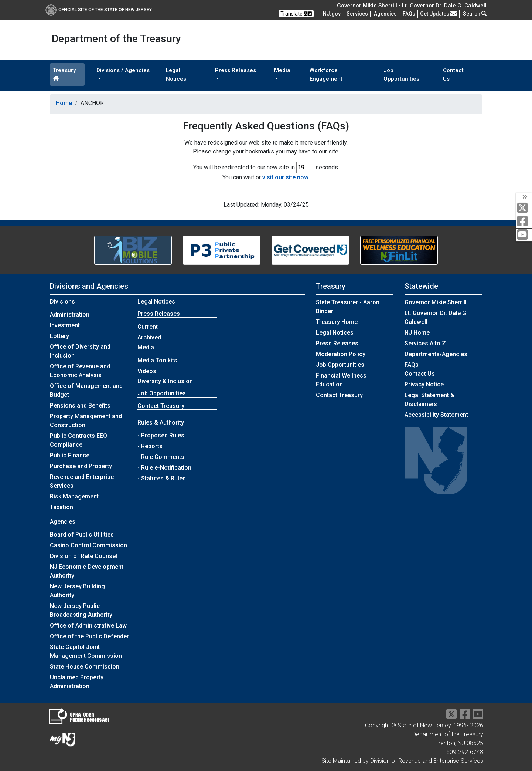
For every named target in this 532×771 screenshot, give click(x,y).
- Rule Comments (161, 457)
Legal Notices (176, 75)
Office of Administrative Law (88, 625)
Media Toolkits (157, 360)
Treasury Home (337, 322)
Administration (70, 315)
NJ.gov (332, 14)
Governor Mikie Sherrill (436, 302)
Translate (296, 14)
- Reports (150, 446)
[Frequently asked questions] (409, 14)
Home (64, 103)
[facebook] (524, 222)
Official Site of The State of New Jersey (99, 10)
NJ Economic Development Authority (87, 571)
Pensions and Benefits (80, 405)
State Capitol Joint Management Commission (86, 651)
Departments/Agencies (436, 354)
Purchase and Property (81, 466)
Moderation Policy (341, 354)
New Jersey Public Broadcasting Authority (81, 610)
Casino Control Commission (88, 545)
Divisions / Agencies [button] (123, 70)
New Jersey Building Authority (77, 591)
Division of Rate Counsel (83, 556)
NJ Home (417, 333)
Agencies (385, 14)
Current (148, 327)
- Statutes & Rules (162, 478)
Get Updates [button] (439, 14)
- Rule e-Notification (164, 468)
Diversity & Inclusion (165, 381)
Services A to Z (425, 343)
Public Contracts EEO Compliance (79, 440)
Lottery (59, 336)
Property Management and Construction (86, 421)
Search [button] (475, 14)
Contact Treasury (161, 406)
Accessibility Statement (436, 415)
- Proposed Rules (161, 435)
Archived (149, 337)
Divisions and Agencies (89, 286)
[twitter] (524, 208)
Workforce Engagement (326, 75)
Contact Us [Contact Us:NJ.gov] (420, 374)
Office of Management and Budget (86, 390)
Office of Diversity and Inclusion (80, 351)
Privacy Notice (424, 384)
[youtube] (524, 235)
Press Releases (337, 343)
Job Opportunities (401, 75)
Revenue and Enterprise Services (82, 481)
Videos (147, 371)
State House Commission (85, 667)
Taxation (62, 507)
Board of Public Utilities (82, 535)
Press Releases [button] (236, 70)
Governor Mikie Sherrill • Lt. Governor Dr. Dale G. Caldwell (412, 6)
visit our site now (285, 177)
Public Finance (70, 455)
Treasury (64, 74)
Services (357, 14)
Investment (65, 325)
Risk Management (74, 496)
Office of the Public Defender (89, 636)
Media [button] (282, 70)
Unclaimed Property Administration (77, 682)
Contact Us (453, 75)
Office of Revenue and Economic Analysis (80, 371)
